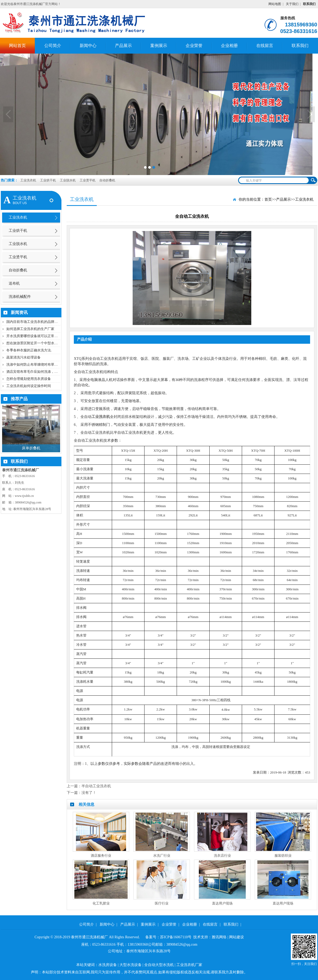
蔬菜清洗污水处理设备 (23, 357)
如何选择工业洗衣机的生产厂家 (30, 329)
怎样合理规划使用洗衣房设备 (29, 379)
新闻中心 (88, 46)
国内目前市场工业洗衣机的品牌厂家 (34, 322)
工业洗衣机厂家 (189, 965)
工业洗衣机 (28, 180)
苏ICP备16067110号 (176, 937)
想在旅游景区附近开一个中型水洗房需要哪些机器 (44, 343)
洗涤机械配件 (20, 297)
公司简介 (53, 46)
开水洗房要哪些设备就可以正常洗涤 (34, 336)
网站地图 (275, 4)
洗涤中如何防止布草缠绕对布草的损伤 (35, 364)
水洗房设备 (108, 965)
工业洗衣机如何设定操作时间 (29, 386)
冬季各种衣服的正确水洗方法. (29, 350)
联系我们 (300, 46)
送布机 (14, 283)
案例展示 (159, 46)
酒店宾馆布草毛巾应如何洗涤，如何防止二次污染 (44, 372)
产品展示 (123, 46)
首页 (268, 199)
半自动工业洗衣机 (96, 786)
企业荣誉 (194, 46)
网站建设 (237, 937)
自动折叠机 (107, 180)
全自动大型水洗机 (159, 965)
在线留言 (265, 46)
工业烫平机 (88, 180)
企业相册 (229, 46)
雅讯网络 (219, 937)
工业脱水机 (68, 180)
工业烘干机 (48, 180)
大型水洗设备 (131, 965)
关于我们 (292, 4)
